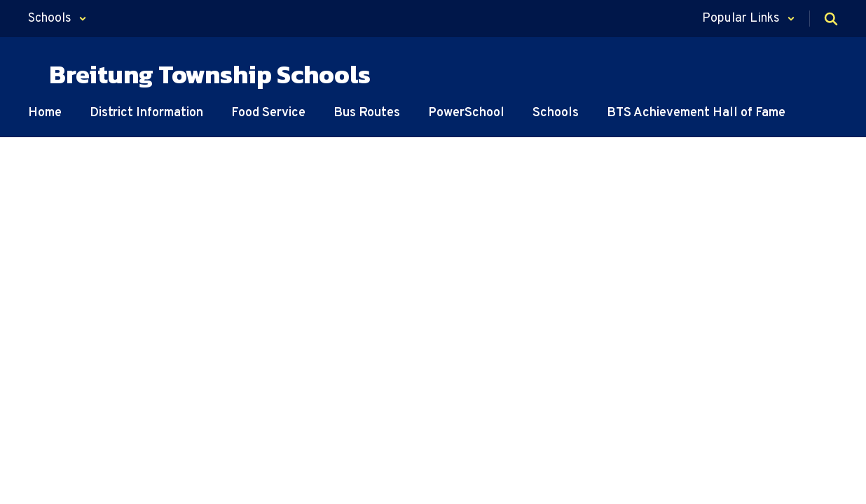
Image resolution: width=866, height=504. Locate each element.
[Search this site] (831, 19)
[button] (57, 19)
